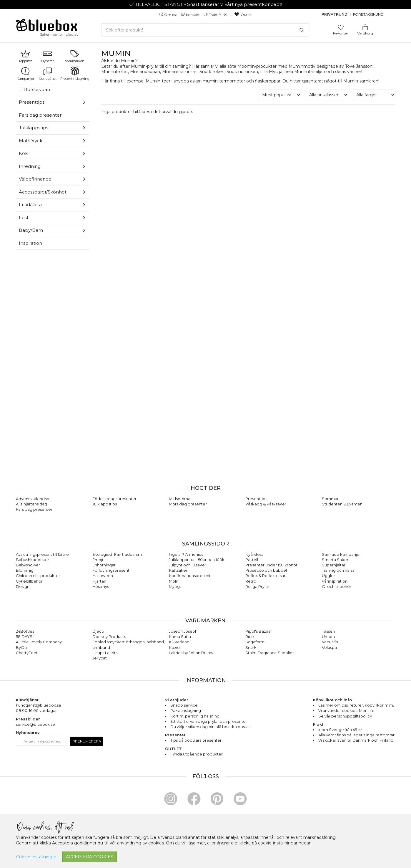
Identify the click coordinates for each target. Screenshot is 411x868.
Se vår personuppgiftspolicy (345, 716)
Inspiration (30, 243)
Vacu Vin (330, 642)
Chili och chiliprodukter (38, 576)
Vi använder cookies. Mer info (346, 710)
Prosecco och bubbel (266, 570)
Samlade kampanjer (341, 554)
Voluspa (329, 647)
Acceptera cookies (90, 857)
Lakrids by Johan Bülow (191, 653)
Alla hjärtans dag (31, 504)
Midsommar (180, 499)
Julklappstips (34, 128)
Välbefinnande (35, 179)
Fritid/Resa (31, 205)
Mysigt (175, 586)
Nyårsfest (254, 554)
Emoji (98, 560)
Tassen (328, 631)
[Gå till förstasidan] (47, 27)
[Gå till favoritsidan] (341, 27)
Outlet (243, 15)
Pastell (252, 560)
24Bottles (25, 631)
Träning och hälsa (338, 570)
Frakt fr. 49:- (217, 15)
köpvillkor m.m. (379, 705)
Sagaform (255, 642)
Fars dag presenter (40, 115)
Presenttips (32, 102)
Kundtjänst (48, 74)
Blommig (25, 570)
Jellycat (100, 658)
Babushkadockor (33, 560)
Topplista (25, 56)
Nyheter (48, 56)
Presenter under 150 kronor (271, 565)
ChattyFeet (27, 653)
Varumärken (75, 56)
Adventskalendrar (33, 499)
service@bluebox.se (35, 724)
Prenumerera (87, 741)
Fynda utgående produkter (197, 754)
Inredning (30, 166)
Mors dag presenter (188, 504)
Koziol (175, 647)
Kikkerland (179, 642)
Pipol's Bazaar (259, 631)
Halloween (103, 576)
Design (23, 586)
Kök (23, 153)
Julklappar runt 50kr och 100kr (197, 560)
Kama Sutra (180, 636)
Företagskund (368, 14)
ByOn (21, 647)
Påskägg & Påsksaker (266, 504)
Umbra (328, 636)
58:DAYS (24, 636)
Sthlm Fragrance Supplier (270, 653)
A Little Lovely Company (39, 642)
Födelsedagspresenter (114, 499)
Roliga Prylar (257, 586)
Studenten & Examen (342, 504)
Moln (174, 581)
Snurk (251, 647)
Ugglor (328, 576)
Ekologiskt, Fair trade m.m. (118, 554)
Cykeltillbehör (29, 581)
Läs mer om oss (333, 705)
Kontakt (191, 15)
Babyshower (28, 565)
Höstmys (101, 586)
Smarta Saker (335, 560)
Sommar (330, 499)
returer (356, 705)
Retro (251, 581)
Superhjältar (334, 565)
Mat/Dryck (31, 141)
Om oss (169, 15)
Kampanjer (25, 74)
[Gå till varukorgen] (365, 27)
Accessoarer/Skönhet (43, 192)
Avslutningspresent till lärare (42, 554)
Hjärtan (99, 581)
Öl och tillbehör (337, 586)
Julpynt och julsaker (188, 565)
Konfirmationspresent (190, 576)
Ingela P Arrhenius (186, 554)
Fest (24, 218)
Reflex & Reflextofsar (265, 576)
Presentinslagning (75, 74)
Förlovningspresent (111, 570)
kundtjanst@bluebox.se (39, 705)
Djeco (98, 631)
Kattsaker (178, 570)
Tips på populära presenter (196, 740)
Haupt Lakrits (105, 653)
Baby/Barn (31, 230)
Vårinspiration (335, 581)
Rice (250, 636)
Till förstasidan (34, 89)
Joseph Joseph (183, 631)
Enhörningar (104, 565)
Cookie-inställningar (36, 857)
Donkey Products (109, 636)
